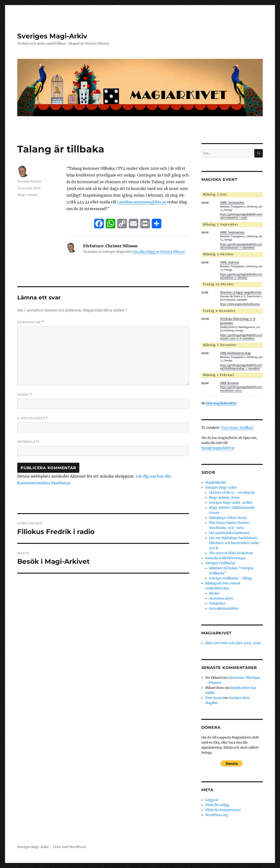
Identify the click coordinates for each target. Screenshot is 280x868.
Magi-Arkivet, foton (224, 498)
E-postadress (33, 418)
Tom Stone (214, 698)
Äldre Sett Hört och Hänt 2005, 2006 (233, 643)
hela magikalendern (221, 403)
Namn (24, 395)
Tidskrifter (217, 604)
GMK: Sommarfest (232, 203)
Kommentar (31, 322)
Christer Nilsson (29, 181)
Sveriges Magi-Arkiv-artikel (231, 503)
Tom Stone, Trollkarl (237, 428)
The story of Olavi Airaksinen (231, 553)
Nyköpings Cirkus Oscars (228, 518)
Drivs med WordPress (70, 847)
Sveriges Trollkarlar (220, 563)
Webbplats (28, 442)
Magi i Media (27, 195)
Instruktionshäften (224, 609)
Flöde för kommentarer (223, 810)
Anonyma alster (221, 598)
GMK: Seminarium (232, 232)
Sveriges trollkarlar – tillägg (230, 578)
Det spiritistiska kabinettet (229, 533)
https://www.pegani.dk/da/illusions (240, 304)
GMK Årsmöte (229, 383)
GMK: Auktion (230, 262)
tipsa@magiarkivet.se (218, 448)
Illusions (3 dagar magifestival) (241, 292)
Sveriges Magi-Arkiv (52, 36)
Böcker (214, 593)
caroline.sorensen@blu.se (142, 202)
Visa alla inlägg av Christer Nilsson (159, 252)
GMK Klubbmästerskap (235, 353)
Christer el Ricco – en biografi (232, 493)
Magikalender (216, 483)
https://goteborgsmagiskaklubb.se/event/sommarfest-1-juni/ (241, 216)
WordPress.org (217, 815)
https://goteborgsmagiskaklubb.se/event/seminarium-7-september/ (241, 246)
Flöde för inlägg (217, 805)
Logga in (212, 800)
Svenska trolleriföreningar (225, 558)
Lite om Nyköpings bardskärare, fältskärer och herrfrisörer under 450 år (234, 543)
